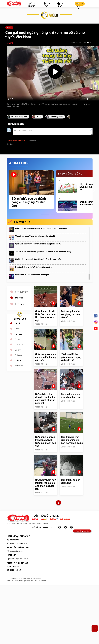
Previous (6, 191)
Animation (19, 366)
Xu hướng (32, 5)
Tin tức (17, 339)
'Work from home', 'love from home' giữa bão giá (35, 236)
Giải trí (17, 329)
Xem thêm (10, 144)
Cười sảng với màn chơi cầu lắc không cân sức (46, 357)
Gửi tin (80, 4)
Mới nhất (19, 298)
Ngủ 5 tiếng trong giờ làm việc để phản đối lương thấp (38, 259)
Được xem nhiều (22, 304)
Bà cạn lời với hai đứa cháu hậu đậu (71, 396)
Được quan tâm (22, 292)
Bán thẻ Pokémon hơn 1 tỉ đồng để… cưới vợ (34, 267)
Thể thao (18, 360)
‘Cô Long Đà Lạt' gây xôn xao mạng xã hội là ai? (71, 357)
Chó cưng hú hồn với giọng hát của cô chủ (70, 314)
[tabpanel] (31, 190)
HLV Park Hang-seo (19, 117)
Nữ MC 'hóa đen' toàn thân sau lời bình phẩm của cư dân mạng (41, 228)
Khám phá (19, 345)
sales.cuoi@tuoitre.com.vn (17, 543)
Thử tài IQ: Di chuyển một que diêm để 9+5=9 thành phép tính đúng (43, 252)
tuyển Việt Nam (56, 117)
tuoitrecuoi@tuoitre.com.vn (17, 559)
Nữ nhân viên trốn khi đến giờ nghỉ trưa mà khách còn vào (46, 441)
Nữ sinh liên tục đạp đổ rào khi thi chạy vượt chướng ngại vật (45, 399)
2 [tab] (55, 215)
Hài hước (18, 334)
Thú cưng (18, 355)
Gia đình (18, 350)
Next (94, 191)
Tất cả (17, 323)
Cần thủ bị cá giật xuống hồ (71, 481)
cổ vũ (39, 117)
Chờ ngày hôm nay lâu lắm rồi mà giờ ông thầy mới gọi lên (46, 484)
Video (9, 28)
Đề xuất (60, 5)
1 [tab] (45, 215)
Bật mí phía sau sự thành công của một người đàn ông (29, 202)
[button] (73, 4)
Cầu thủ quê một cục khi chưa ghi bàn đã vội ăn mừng (72, 440)
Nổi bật (47, 5)
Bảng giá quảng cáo (82, 531)
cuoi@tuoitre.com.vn (15, 551)
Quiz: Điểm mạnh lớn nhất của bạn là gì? (32, 275)
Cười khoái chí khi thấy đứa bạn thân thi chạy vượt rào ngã (45, 316)
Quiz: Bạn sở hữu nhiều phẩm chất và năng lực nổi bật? (38, 244)
